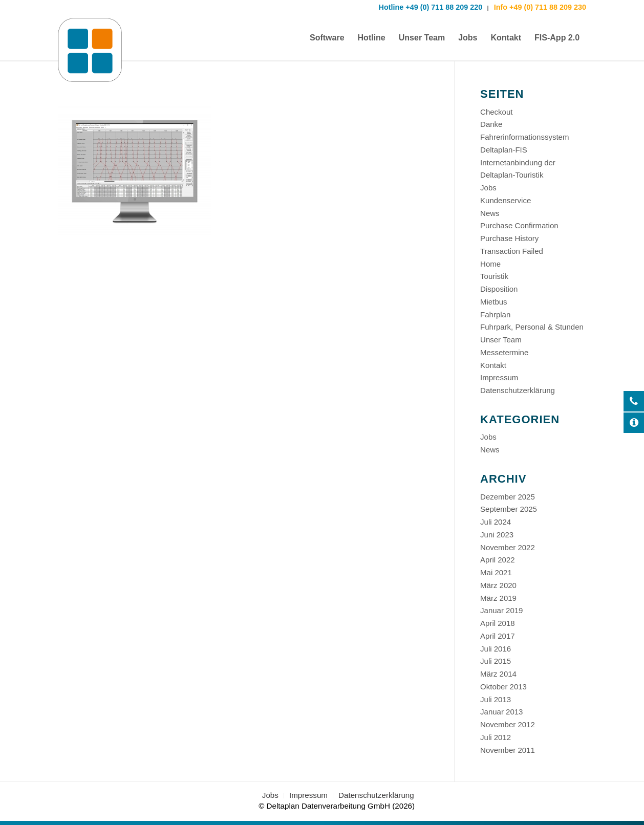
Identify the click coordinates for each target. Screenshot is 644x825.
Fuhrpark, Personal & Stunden (532, 327)
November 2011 (508, 750)
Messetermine (504, 352)
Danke (491, 124)
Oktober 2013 (503, 687)
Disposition (499, 289)
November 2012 (508, 724)
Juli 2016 (496, 649)
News (490, 213)
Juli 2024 (496, 522)
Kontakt (493, 365)
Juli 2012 (496, 737)
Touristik (494, 276)
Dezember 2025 (508, 497)
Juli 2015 (496, 661)
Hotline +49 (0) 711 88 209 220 (431, 7)
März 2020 (498, 585)
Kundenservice (506, 200)
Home (490, 264)
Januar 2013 (501, 712)
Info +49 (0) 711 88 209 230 (539, 7)
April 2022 (498, 560)
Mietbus (494, 302)
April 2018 (498, 623)
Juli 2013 (496, 699)
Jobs (488, 188)
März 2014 (498, 674)
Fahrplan (495, 314)
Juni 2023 (497, 535)
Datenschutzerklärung (518, 390)
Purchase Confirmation (519, 225)
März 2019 (498, 598)
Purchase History (509, 238)
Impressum (499, 377)
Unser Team (501, 340)
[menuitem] (327, 38)
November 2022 (508, 547)
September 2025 (509, 509)
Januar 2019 (501, 610)
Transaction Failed (512, 251)
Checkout (496, 112)
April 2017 (498, 636)
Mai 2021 (496, 572)
